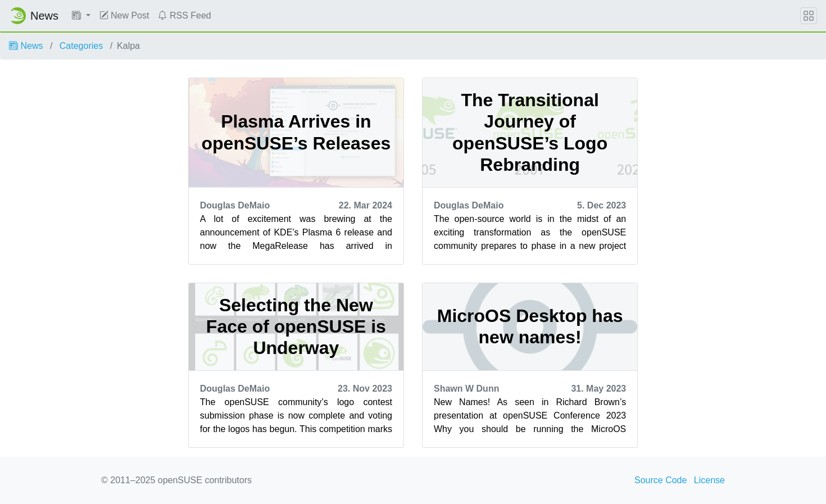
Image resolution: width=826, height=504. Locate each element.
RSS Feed (184, 15)
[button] (81, 16)
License (709, 480)
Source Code (661, 480)
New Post (124, 15)
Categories (81, 46)
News (26, 46)
